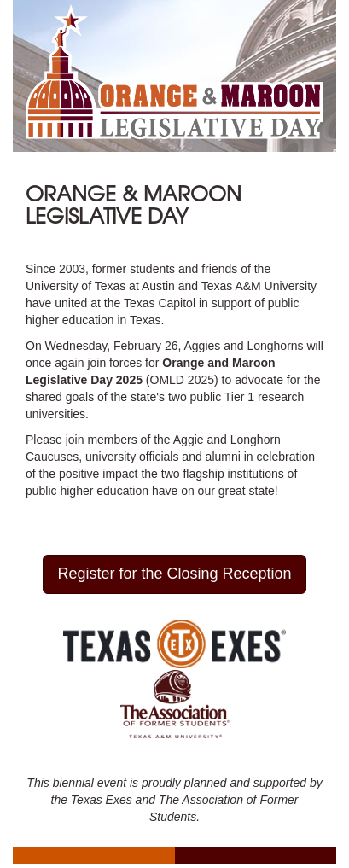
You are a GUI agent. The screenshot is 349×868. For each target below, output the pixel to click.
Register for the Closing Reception (174, 574)
